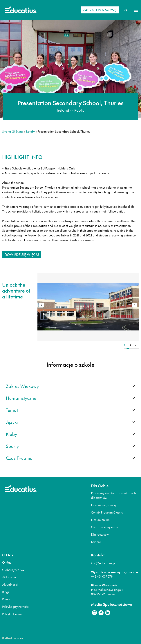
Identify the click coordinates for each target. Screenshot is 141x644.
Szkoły (30, 131)
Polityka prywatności (16, 606)
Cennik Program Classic (107, 512)
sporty (12, 446)
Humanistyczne (21, 398)
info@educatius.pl (103, 563)
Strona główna (12, 131)
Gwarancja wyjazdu (105, 527)
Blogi (6, 592)
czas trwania (19, 458)
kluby (11, 434)
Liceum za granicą (104, 505)
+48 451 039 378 (102, 576)
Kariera (96, 542)
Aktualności (10, 584)
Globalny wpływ (13, 570)
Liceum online (100, 520)
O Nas (7, 562)
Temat (12, 410)
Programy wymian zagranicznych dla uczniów (113, 495)
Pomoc (7, 599)
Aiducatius (9, 577)
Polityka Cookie (12, 614)
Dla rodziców (100, 534)
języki (12, 422)
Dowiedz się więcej (22, 255)
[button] (134, 305)
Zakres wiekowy (22, 386)
